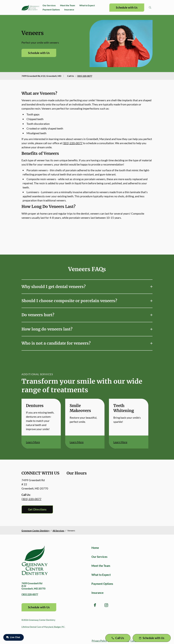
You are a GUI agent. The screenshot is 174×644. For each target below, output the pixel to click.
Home (95, 548)
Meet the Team (68, 5)
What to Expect (87, 5)
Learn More (33, 442)
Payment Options (51, 9)
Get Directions (37, 509)
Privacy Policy (99, 641)
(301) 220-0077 (85, 76)
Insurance (69, 9)
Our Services (49, 5)
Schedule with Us (127, 7)
